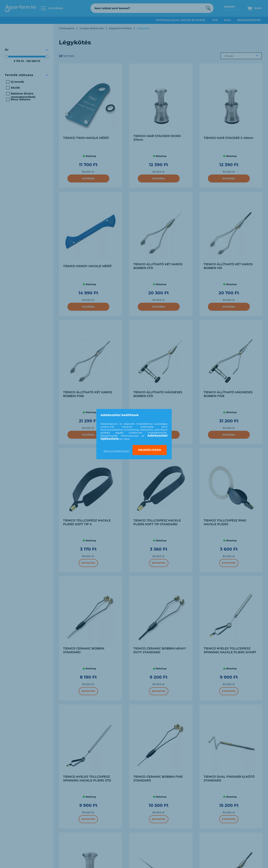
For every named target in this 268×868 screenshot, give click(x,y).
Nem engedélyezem (117, 451)
